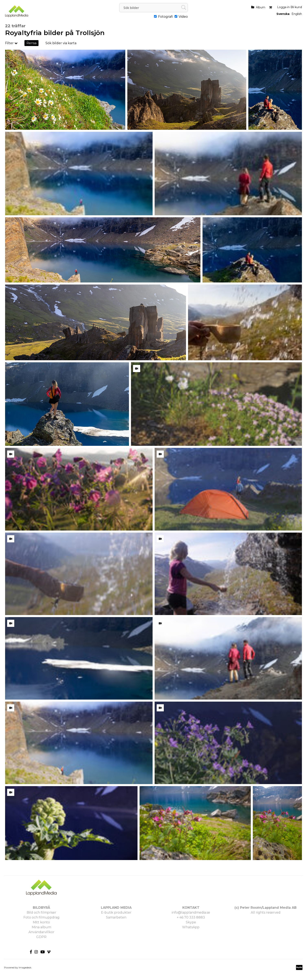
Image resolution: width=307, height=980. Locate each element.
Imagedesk (25, 967)
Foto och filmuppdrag (41, 917)
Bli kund (296, 7)
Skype (191, 922)
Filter (11, 43)
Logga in (283, 7)
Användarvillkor (41, 932)
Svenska (283, 14)
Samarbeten (116, 917)
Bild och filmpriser (41, 912)
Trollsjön (90, 33)
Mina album (41, 927)
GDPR (41, 937)
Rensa (31, 43)
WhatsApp (191, 927)
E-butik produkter (116, 912)
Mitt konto (41, 922)
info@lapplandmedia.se (191, 912)
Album (261, 7)
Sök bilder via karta (61, 43)
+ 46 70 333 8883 (191, 917)
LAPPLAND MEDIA (116, 908)
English (297, 14)
